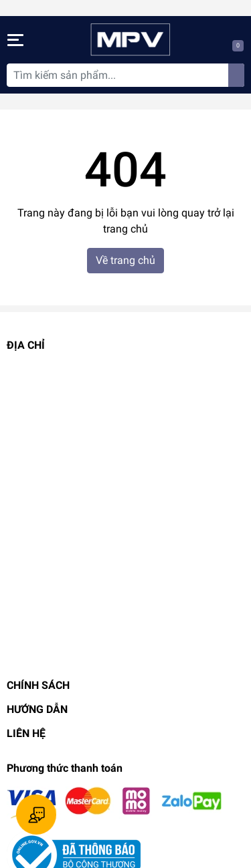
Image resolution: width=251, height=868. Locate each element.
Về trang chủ (125, 260)
